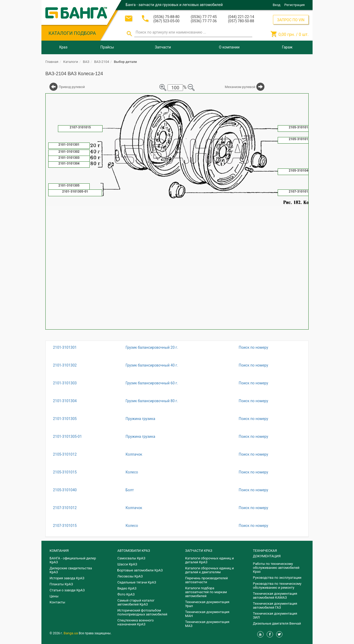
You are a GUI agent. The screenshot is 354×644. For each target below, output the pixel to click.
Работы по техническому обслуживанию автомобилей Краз (276, 568)
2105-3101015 (65, 472)
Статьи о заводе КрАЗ (67, 590)
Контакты (57, 602)
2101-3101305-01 (67, 436)
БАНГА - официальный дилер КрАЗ (73, 560)
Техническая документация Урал (207, 604)
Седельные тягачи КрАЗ (137, 582)
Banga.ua (71, 633)
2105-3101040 (65, 490)
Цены (54, 596)
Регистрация (294, 5)
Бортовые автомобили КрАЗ (140, 570)
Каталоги (71, 62)
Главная (52, 62)
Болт (130, 490)
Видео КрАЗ (127, 588)
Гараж (287, 47)
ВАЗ (86, 62)
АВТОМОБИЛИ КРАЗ (134, 551)
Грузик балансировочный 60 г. (152, 383)
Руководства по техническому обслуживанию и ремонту (277, 586)
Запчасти (163, 47)
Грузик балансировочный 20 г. (152, 347)
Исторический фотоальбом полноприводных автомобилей (142, 612)
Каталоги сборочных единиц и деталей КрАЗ (210, 560)
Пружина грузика (140, 419)
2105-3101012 (65, 454)
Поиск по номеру (253, 347)
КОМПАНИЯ (59, 551)
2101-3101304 (65, 401)
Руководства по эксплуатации (277, 578)
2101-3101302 (65, 365)
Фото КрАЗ (126, 594)
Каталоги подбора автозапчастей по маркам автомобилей (206, 592)
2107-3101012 (65, 508)
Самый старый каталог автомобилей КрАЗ (136, 602)
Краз (63, 47)
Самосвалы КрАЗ (131, 558)
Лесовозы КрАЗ (130, 576)
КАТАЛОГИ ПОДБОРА (72, 33)
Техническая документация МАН (207, 614)
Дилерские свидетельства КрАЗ (71, 570)
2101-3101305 (65, 419)
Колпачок (134, 454)
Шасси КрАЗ (127, 564)
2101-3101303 (65, 383)
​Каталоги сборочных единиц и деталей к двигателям (210, 570)
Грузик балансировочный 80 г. (152, 401)
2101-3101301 (65, 347)
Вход (277, 5)
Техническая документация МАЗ (207, 624)
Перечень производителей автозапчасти (207, 580)
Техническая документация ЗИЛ (275, 615)
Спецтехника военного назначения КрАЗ (136, 622)
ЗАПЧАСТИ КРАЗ (199, 551)
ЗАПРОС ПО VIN (291, 20)
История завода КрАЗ (67, 578)
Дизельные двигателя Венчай (277, 623)
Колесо (132, 472)
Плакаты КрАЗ (61, 584)
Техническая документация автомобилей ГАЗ (275, 605)
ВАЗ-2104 (102, 62)
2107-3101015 (65, 526)
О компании (229, 47)
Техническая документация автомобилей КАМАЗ (275, 596)
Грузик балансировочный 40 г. (152, 365)
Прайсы (107, 47)
